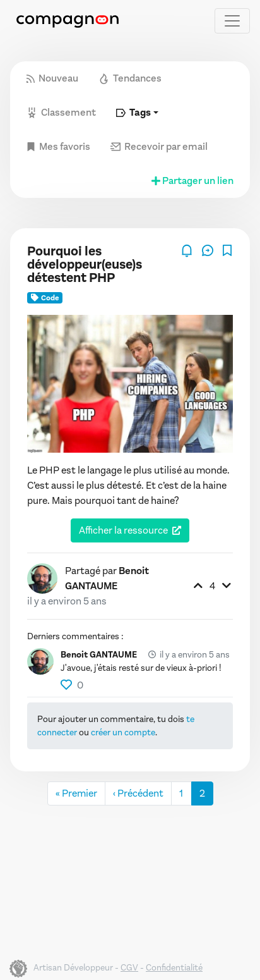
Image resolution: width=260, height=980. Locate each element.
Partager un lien (192, 181)
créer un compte (123, 732)
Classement (61, 112)
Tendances (130, 78)
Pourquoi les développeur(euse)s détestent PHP (85, 265)
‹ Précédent (138, 793)
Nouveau (52, 78)
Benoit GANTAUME (99, 655)
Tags (133, 112)
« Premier (76, 793)
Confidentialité (174, 968)
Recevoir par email (159, 146)
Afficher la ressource (123, 530)
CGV (129, 968)
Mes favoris (58, 146)
